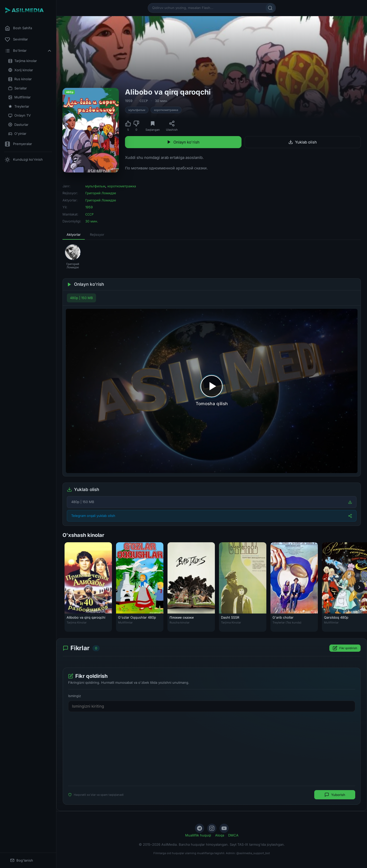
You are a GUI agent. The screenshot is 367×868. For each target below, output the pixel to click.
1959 (129, 101)
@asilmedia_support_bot (253, 853)
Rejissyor (97, 234)
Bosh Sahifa (18, 28)
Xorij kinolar (21, 70)
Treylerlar (19, 106)
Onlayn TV (19, 115)
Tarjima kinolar (23, 61)
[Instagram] (212, 828)
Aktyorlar (74, 234)
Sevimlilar (16, 39)
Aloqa (220, 835)
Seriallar (18, 88)
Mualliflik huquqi (198, 835)
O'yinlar (17, 134)
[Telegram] (200, 828)
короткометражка (166, 110)
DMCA (233, 835)
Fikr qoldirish (345, 648)
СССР (144, 101)
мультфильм (137, 110)
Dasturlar (18, 125)
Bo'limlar (28, 51)
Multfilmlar (19, 97)
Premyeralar (18, 144)
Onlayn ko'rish (183, 142)
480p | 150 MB (81, 298)
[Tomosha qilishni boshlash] (212, 391)
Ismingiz (75, 696)
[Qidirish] (270, 8)
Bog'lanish (22, 860)
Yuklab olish (303, 142)
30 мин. (161, 101)
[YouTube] (224, 828)
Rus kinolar (20, 79)
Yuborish (335, 795)
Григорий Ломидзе (101, 193)
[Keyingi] (359, 587)
